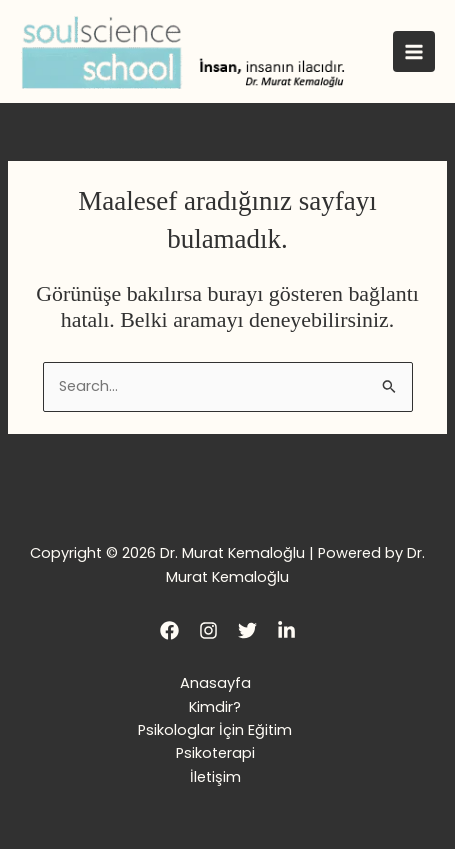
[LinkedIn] (286, 630)
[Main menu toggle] (414, 52)
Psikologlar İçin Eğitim (215, 730)
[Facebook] (169, 630)
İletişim (215, 777)
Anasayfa (215, 683)
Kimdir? (215, 707)
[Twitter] (247, 630)
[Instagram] (208, 630)
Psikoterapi (215, 753)
